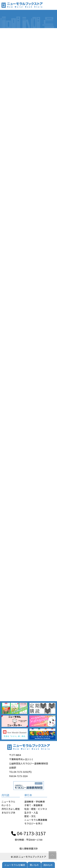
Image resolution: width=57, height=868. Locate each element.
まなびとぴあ (8, 812)
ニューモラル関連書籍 (36, 820)
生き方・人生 (31, 812)
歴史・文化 (30, 816)
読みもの (48, 865)
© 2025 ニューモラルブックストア (28, 857)
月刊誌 (5, 795)
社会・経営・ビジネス (36, 809)
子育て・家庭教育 (33, 805)
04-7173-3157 (28, 833)
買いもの (34, 865)
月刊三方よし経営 (11, 809)
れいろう (6, 805)
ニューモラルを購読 (15, 865)
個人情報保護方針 (29, 848)
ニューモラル (8, 802)
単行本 (28, 795)
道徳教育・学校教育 (35, 802)
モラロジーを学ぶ (33, 823)
